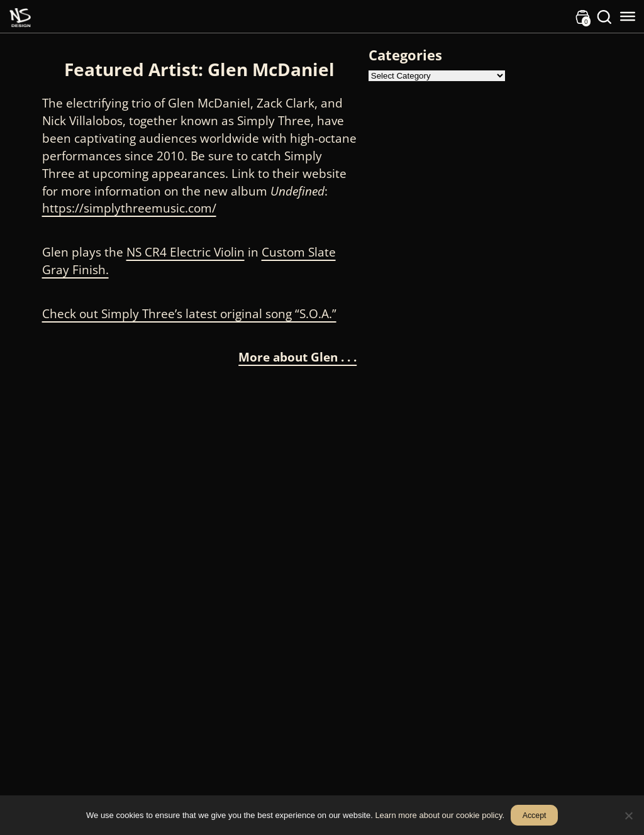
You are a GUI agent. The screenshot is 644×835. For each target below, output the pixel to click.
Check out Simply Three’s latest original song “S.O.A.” (189, 313)
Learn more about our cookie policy (438, 815)
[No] (628, 816)
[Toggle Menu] (628, 16)
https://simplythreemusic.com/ (129, 208)
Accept (535, 816)
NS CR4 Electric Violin (186, 252)
